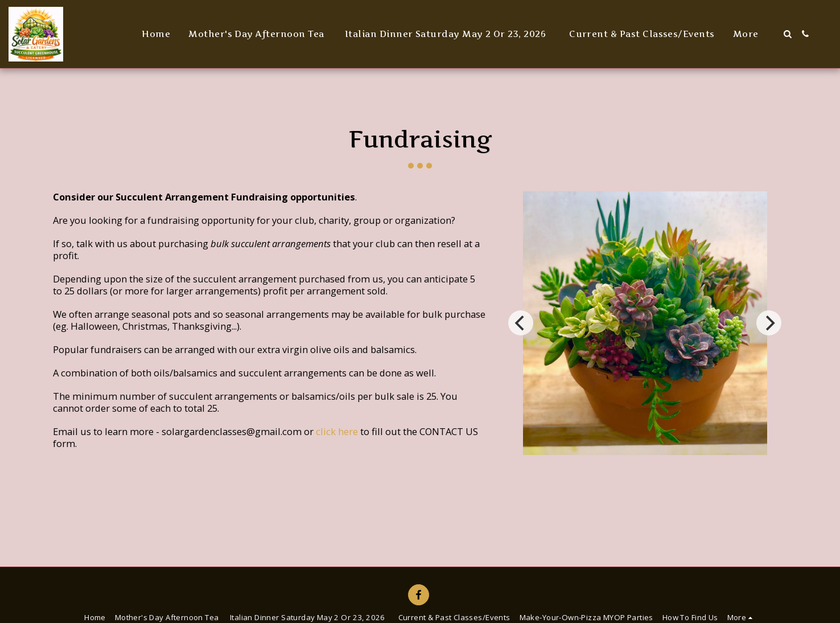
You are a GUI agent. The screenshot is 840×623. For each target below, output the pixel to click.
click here (337, 431)
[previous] (521, 323)
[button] (787, 34)
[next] (769, 323)
